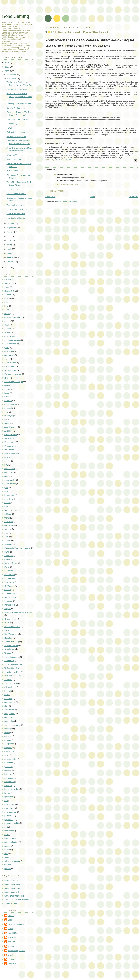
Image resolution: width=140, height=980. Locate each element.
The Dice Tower (11, 903)
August (10, 232)
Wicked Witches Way (13, 676)
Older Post (134, 196)
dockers (8, 736)
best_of (8, 691)
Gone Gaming (15, 16)
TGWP (10, 128)
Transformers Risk (12, 672)
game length (10, 480)
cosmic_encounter (12, 725)
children (8, 385)
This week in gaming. (16, 205)
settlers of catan (11, 842)
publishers (9, 499)
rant (6, 827)
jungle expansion (12, 789)
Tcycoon (8, 653)
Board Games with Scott (15, 888)
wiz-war (8, 529)
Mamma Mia (10, 605)
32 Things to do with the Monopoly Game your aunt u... (19, 96)
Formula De (9, 582)
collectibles (9, 710)
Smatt (7, 325)
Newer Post (50, 196)
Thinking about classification (19, 104)
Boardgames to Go (13, 892)
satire (7, 419)
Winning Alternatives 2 (16, 193)
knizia (7, 393)
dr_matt (8, 295)
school (7, 423)
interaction (9, 778)
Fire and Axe (10, 578)
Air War (8, 540)
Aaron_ (11, 915)
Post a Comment (56, 191)
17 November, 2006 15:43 (68, 185)
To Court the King (12, 668)
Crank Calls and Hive (16, 213)
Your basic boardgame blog (18, 119)
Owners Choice (11, 619)
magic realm (10, 366)
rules (6, 506)
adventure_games (12, 340)
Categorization (11, 434)
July (9, 236)
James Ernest (10, 597)
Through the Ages (12, 657)
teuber (7, 850)
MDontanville (10, 442)
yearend (8, 865)
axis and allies (10, 687)
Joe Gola (12, 937)
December (12, 75)
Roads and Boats (12, 453)
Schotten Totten (11, 645)
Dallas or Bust (13, 189)
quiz (6, 412)
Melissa (11, 946)
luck (6, 397)
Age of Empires (11, 427)
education (9, 351)
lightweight (9, 797)
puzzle (7, 321)
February (11, 257)
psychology (9, 820)
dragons (8, 740)
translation (9, 521)
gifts (6, 487)
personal (8, 408)
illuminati (8, 770)
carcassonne (10, 469)
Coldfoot (11, 920)
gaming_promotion (12, 317)
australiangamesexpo (14, 382)
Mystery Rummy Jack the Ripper (18, 612)
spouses (8, 846)
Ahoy (7, 537)
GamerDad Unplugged (14, 896)
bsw (6, 465)
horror (7, 491)
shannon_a (9, 291)
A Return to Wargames (16, 136)
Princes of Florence (13, 374)
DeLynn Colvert (11, 563)
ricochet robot (10, 838)
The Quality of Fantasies (17, 218)
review (7, 313)
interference (9, 782)
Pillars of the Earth (12, 627)
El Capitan (9, 571)
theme (7, 518)
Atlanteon (8, 544)
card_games (10, 702)
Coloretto (8, 559)
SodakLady (9, 283)
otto (6, 801)
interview (8, 785)
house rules (9, 495)
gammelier (9, 763)
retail (6, 835)
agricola (8, 457)
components (10, 714)
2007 (7, 67)
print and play (10, 812)
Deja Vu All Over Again (16, 108)
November (12, 79)
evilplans (8, 748)
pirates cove (10, 804)
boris (6, 695)
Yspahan (8, 680)
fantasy (8, 389)
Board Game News (13, 884)
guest (7, 347)
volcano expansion (12, 861)
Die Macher (9, 438)
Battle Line (9, 556)
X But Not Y (12, 155)
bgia (6, 306)
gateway (8, 767)
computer (8, 717)
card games (9, 355)
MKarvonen (9, 446)
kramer (7, 793)
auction (8, 461)
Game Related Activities (17, 209)
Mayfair (8, 608)
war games (9, 525)
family (7, 755)
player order (10, 808)
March (10, 253)
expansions (9, 751)
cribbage (8, 729)
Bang (7, 552)
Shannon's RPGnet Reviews (17, 900)
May (9, 245)
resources (9, 831)
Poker (7, 630)
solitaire (8, 514)
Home (92, 196)
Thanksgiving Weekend (17, 89)
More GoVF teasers (15, 159)
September (12, 228)
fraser (7, 287)
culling (7, 733)
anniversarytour (11, 344)
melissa (8, 279)
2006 (7, 71)
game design (10, 336)
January (11, 262)
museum (8, 400)
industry (8, 774)
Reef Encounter (11, 634)
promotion (9, 816)
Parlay (7, 623)
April (9, 249)
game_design (10, 363)
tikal (6, 854)
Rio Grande (9, 450)
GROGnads (9, 586)
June (9, 240)
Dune (7, 567)
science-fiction (10, 510)
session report (10, 370)
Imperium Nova (11, 593)
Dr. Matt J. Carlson (16, 924)
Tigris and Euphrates (13, 664)
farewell (8, 332)
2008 (7, 63)
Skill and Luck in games (17, 132)
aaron (7, 310)
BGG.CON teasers (15, 171)
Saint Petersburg (12, 642)
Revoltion (8, 638)
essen (7, 359)
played (7, 302)
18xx (6, 533)
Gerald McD (13, 933)
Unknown (12, 964)
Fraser (11, 929)
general (8, 329)
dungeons (9, 744)
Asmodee (8, 431)
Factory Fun (10, 574)
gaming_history (11, 759)
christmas (8, 472)
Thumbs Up (9, 661)
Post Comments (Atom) (67, 202)
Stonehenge (10, 649)
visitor (7, 857)
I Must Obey (12, 124)
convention (9, 721)
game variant (10, 484)
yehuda (8, 869)
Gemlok (8, 590)
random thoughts (12, 823)
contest (8, 476)
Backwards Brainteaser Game (17, 548)
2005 (7, 267)
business (8, 698)
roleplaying (9, 416)
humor (7, 298)
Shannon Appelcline (16, 951)
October (11, 223)
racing (7, 503)
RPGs (7, 378)
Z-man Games (11, 683)
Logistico (8, 601)
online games (10, 404)
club (6, 706)
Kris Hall (11, 942)
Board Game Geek (12, 881)
